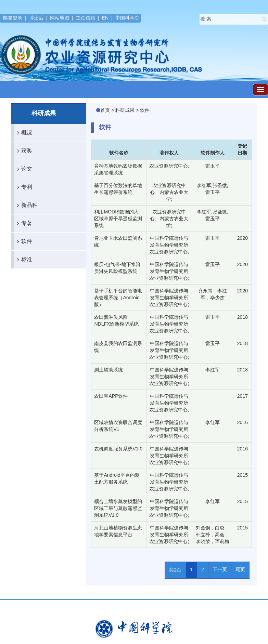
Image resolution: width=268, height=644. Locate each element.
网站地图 (60, 18)
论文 (23, 169)
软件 (23, 241)
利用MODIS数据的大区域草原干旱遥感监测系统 (118, 219)
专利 (23, 187)
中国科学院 (127, 18)
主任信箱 (86, 18)
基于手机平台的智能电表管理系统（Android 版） (118, 298)
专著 (23, 223)
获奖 (23, 151)
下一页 (220, 569)
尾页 (240, 569)
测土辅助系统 (109, 370)
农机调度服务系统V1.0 (118, 449)
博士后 (36, 18)
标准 (23, 260)
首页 (105, 110)
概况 (23, 133)
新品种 (26, 205)
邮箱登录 (13, 18)
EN (105, 18)
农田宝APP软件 (111, 396)
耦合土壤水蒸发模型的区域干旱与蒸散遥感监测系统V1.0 (118, 508)
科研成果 (125, 110)
